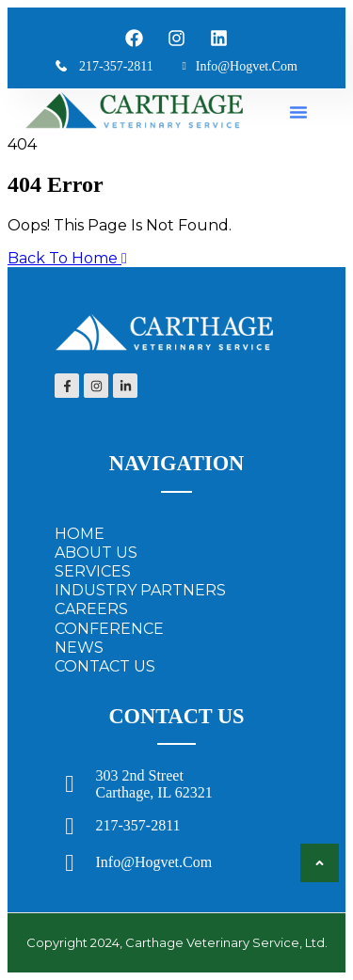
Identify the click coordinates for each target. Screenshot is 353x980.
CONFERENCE (109, 629)
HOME (80, 534)
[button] (298, 112)
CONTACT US (105, 666)
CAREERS (91, 609)
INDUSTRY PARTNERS (140, 590)
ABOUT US (96, 553)
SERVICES (93, 571)
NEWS (79, 648)
